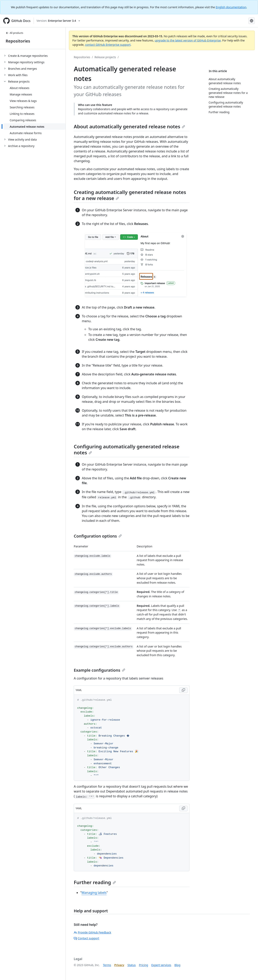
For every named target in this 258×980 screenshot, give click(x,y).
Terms (107, 965)
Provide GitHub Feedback (93, 932)
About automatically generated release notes (129, 126)
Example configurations (99, 670)
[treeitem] (34, 56)
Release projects (105, 57)
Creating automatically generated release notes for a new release (130, 195)
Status (132, 965)
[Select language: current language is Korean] (252, 21)
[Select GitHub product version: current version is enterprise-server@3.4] (58, 21)
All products (14, 33)
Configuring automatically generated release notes (127, 449)
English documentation (231, 7)
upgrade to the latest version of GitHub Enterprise (188, 40)
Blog (177, 965)
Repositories (18, 41)
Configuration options (98, 536)
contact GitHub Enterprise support (108, 45)
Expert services (161, 965)
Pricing (143, 965)
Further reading (95, 882)
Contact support (86, 938)
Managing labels (94, 893)
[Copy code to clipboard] (183, 690)
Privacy (119, 965)
